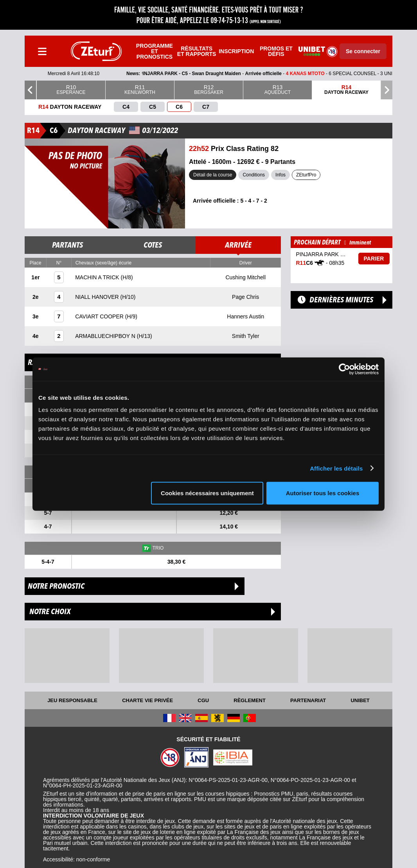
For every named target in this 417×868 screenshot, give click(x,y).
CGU (203, 700)
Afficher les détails (336, 468)
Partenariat (308, 700)
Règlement (250, 700)
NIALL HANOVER (98, 297)
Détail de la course (213, 175)
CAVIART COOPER (100, 316)
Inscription (236, 51)
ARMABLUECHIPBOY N (106, 336)
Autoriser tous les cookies (323, 493)
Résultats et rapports (197, 51)
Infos (280, 175)
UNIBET (360, 700)
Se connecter (363, 51)
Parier (374, 259)
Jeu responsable (72, 700)
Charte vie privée (147, 700)
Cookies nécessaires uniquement (207, 493)
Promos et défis (276, 51)
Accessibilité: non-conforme (76, 859)
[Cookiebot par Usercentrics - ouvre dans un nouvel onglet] (344, 369)
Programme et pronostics (155, 51)
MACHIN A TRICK (98, 277)
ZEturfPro (306, 175)
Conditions (254, 175)
